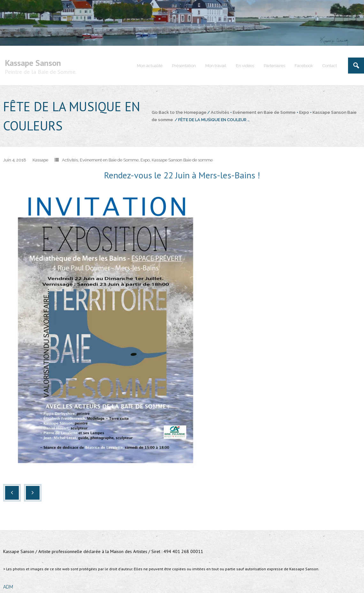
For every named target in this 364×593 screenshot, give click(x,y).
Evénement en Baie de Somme (264, 112)
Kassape (40, 160)
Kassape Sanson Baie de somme (182, 160)
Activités (220, 112)
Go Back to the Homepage (179, 112)
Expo (304, 112)
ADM (8, 587)
